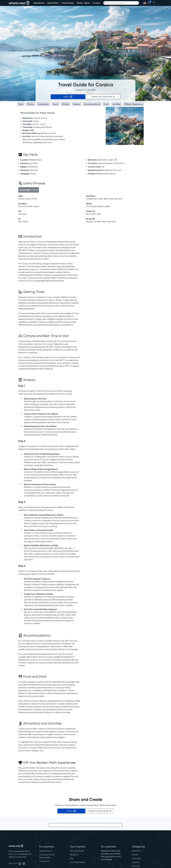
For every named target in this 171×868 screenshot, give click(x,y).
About (88, 3)
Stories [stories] (80, 3)
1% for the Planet (77, 851)
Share (68, 97)
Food (106, 104)
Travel (55, 104)
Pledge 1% (74, 855)
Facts (21, 104)
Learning (135, 862)
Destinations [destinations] (54, 3)
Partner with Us (46, 851)
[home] (19, 3)
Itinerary (77, 104)
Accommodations (92, 104)
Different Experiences (134, 104)
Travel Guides (69, 3)
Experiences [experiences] (40, 3)
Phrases (31, 104)
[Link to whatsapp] (20, 864)
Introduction (43, 104)
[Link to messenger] (24, 864)
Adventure (136, 851)
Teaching (136, 866)
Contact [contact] (97, 3)
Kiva (72, 858)
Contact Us (44, 861)
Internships (136, 858)
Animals (135, 855)
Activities (116, 104)
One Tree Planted (78, 862)
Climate (65, 104)
